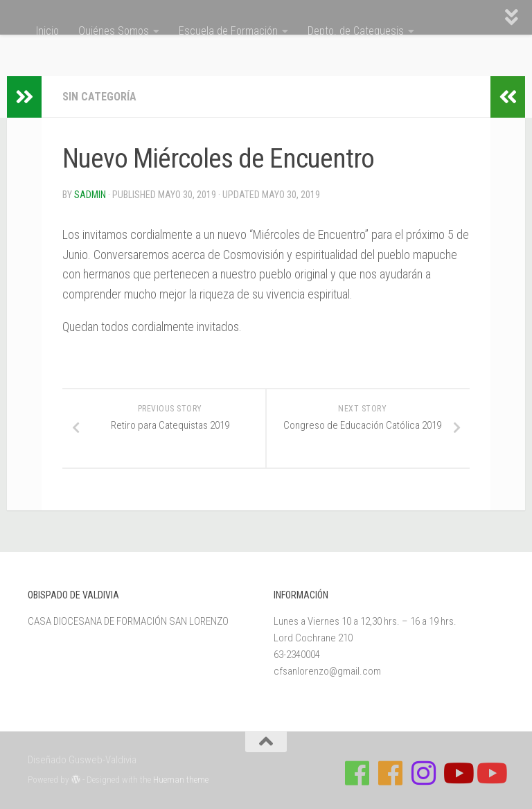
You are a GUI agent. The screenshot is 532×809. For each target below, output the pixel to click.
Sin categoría (99, 97)
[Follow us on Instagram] (424, 773)
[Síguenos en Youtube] (457, 773)
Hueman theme (181, 780)
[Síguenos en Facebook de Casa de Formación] (357, 773)
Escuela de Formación (228, 31)
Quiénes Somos (114, 31)
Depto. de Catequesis (356, 31)
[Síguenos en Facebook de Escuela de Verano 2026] (391, 773)
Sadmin (90, 195)
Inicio (47, 31)
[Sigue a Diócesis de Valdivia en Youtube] (490, 773)
